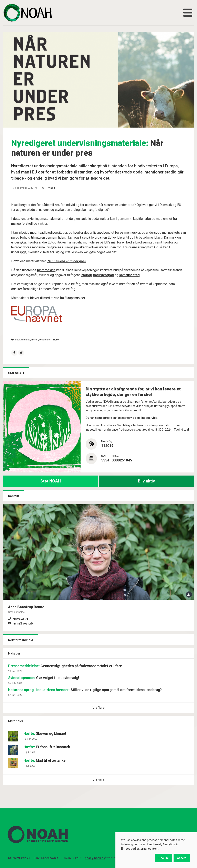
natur (35, 340)
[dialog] (156, 850)
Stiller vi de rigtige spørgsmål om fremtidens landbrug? (85, 690)
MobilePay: (107, 441)
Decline (164, 858)
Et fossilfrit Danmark (47, 747)
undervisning (23, 340)
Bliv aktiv (146, 481)
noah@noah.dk (95, 858)
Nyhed (51, 188)
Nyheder (14, 654)
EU (57, 340)
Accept (182, 858)
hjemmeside (46, 270)
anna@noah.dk (23, 623)
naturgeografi (103, 275)
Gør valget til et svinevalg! (44, 678)
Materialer (16, 721)
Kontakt (14, 496)
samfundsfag (129, 275)
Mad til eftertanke (44, 760)
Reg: (104, 456)
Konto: (115, 456)
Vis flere (98, 708)
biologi (87, 275)
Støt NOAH (51, 481)
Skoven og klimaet (45, 734)
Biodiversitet (47, 340)
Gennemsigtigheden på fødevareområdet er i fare (65, 666)
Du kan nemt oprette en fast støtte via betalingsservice (121, 418)
